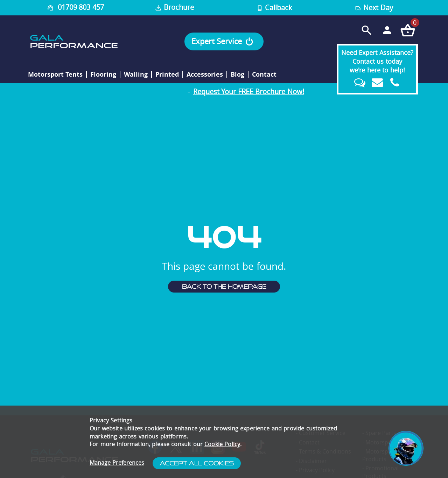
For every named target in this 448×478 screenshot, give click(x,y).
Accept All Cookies (197, 463)
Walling (136, 75)
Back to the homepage (224, 287)
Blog (237, 75)
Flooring (103, 75)
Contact (264, 75)
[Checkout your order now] (408, 30)
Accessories (205, 75)
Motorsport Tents (55, 75)
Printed (167, 75)
